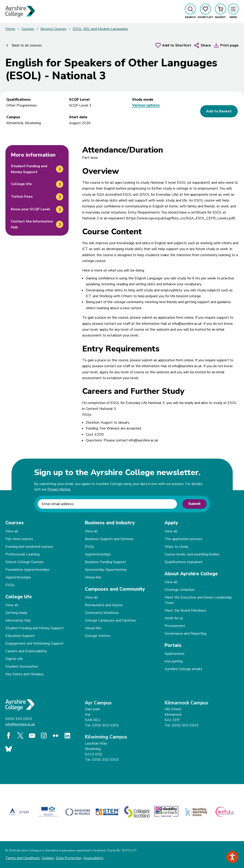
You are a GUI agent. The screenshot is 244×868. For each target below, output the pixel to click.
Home (10, 29)
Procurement (175, 626)
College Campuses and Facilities (110, 620)
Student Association (22, 666)
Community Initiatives (102, 613)
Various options (146, 105)
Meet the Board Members (185, 610)
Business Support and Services (109, 539)
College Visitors (98, 636)
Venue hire (93, 577)
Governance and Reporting (185, 634)
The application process (184, 539)
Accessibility (93, 858)
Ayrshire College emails (183, 669)
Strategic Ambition (180, 590)
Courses (28, 29)
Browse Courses (53, 29)
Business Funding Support (105, 562)
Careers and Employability (26, 651)
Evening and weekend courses (29, 547)
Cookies (48, 858)
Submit (194, 504)
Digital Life (14, 659)
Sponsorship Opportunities (106, 570)
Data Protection (69, 858)
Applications (174, 654)
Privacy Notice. (59, 489)
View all (12, 531)
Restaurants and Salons (104, 605)
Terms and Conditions (23, 858)
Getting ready (16, 613)
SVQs (10, 585)
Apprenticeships (18, 577)
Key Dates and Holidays (25, 674)
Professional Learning (22, 554)
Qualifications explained (183, 562)
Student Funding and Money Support (35, 628)
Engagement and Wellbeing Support (35, 643)
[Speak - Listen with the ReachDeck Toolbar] (232, 857)
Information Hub (18, 620)
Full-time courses (19, 539)
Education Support (20, 636)
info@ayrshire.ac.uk (20, 724)
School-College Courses (24, 562)
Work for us (174, 618)
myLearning (174, 661)
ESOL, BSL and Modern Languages (100, 29)
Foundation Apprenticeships (28, 570)
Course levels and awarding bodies (192, 554)
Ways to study (176, 547)
